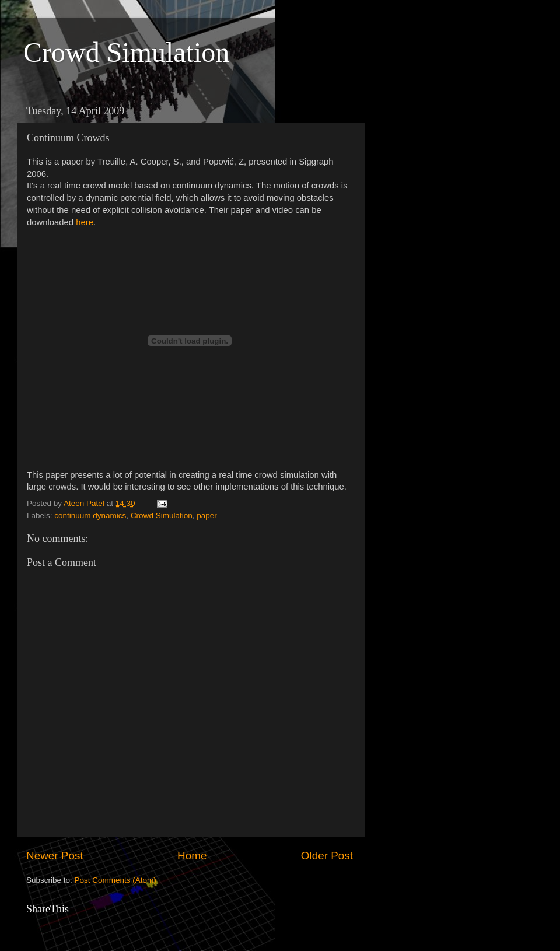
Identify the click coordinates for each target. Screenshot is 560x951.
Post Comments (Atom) (116, 880)
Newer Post (55, 856)
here (85, 222)
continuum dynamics (90, 515)
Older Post (327, 856)
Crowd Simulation (126, 52)
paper (207, 515)
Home (192, 856)
